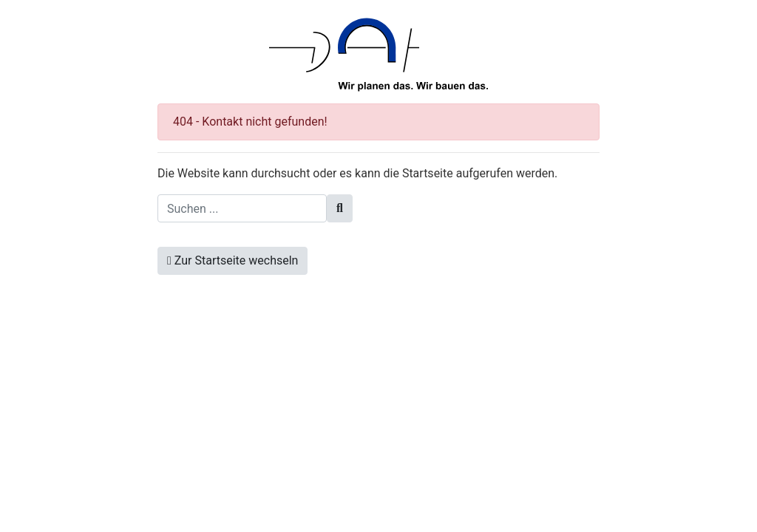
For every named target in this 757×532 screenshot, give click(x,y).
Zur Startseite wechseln (232, 260)
